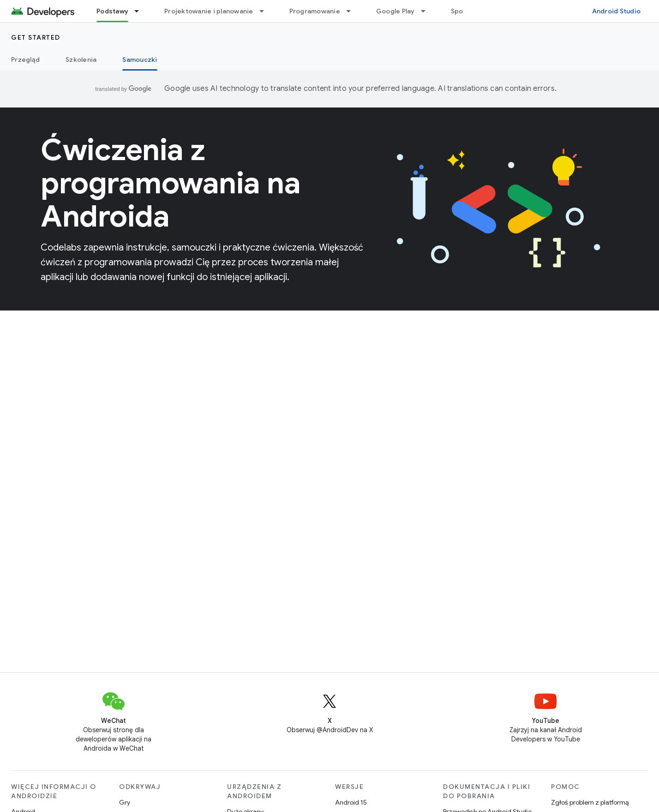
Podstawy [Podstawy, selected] (112, 11)
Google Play (395, 11)
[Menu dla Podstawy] (141, 11)
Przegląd (25, 60)
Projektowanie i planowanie (209, 11)
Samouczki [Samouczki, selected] (140, 60)
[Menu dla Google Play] (427, 11)
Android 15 (351, 802)
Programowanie (315, 11)
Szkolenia (81, 60)
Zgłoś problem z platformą (590, 802)
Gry (125, 802)
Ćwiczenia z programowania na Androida (171, 183)
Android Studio (617, 11)
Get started (36, 37)
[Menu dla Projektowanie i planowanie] (266, 11)
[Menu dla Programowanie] (353, 11)
